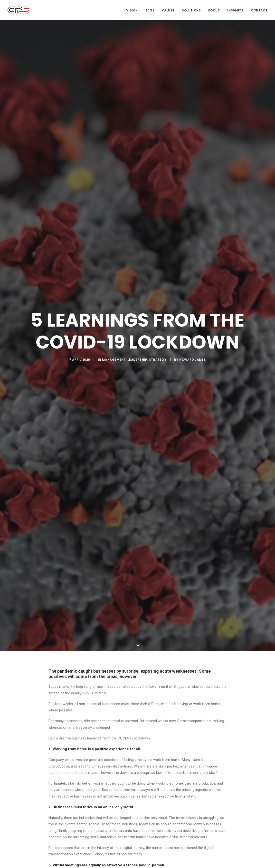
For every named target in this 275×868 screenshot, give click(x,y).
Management (114, 360)
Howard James (193, 360)
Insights (235, 10)
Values (168, 10)
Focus (214, 10)
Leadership (137, 360)
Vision (132, 10)
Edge (150, 10)
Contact (259, 10)
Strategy (158, 360)
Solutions (191, 10)
